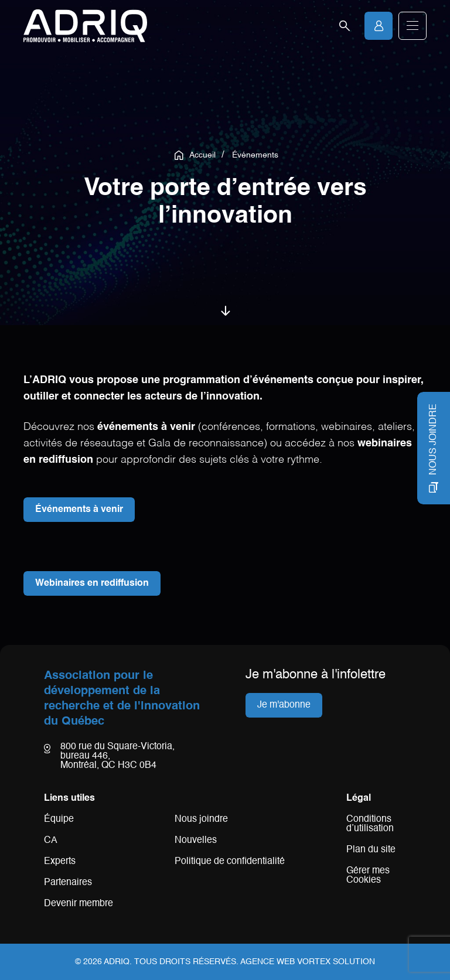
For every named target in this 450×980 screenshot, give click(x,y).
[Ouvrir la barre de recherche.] (345, 26)
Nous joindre (201, 819)
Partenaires (68, 883)
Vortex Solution (336, 962)
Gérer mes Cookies (368, 876)
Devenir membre (79, 904)
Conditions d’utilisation (370, 824)
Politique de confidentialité (230, 862)
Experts (60, 862)
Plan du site (371, 850)
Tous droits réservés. (186, 962)
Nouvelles (196, 841)
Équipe (59, 819)
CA (51, 841)
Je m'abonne (284, 705)
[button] (412, 26)
